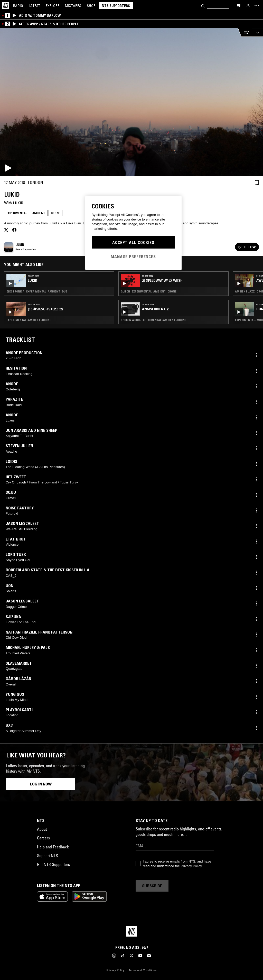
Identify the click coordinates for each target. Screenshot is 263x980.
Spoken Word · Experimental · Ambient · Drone (153, 320)
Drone (55, 213)
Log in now (41, 784)
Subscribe (152, 886)
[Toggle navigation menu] (257, 6)
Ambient (39, 213)
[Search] (203, 6)
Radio (18, 6)
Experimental (17, 213)
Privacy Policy (191, 866)
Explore (53, 6)
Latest (34, 6)
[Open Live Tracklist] (245, 33)
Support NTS (48, 856)
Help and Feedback (53, 847)
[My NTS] (248, 6)
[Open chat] (239, 5)
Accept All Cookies (133, 242)
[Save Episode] (257, 183)
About (42, 829)
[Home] (6, 6)
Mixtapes (73, 6)
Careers (43, 838)
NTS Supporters (116, 6)
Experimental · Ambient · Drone (29, 320)
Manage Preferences (133, 257)
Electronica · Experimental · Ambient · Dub (37, 291)
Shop (91, 6)
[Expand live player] (257, 33)
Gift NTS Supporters (53, 864)
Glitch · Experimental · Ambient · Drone (149, 291)
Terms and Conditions (143, 970)
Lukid (18, 203)
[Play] (131, 102)
